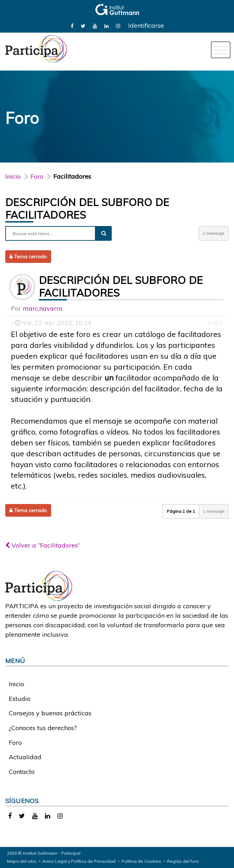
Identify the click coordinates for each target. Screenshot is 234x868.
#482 (215, 323)
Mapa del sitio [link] (22, 861)
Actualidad (25, 757)
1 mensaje (214, 233)
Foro (15, 743)
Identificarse (146, 25)
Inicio (13, 176)
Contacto (22, 772)
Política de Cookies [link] (141, 861)
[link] (72, 25)
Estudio (20, 699)
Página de (181, 511)
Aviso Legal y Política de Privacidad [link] (79, 861)
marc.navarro (43, 308)
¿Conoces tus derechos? (43, 728)
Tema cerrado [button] (28, 257)
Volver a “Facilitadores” (42, 545)
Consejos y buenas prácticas (50, 713)
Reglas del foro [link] (183, 861)
